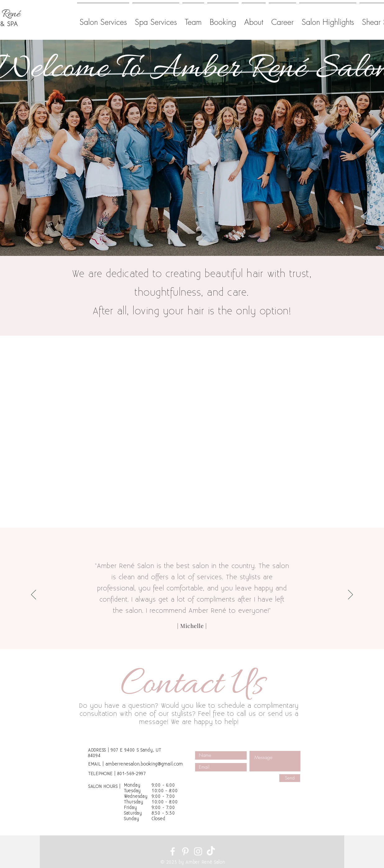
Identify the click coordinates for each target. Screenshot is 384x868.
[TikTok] (211, 851)
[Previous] (34, 595)
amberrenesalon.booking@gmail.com (144, 764)
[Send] (290, 778)
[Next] (350, 595)
